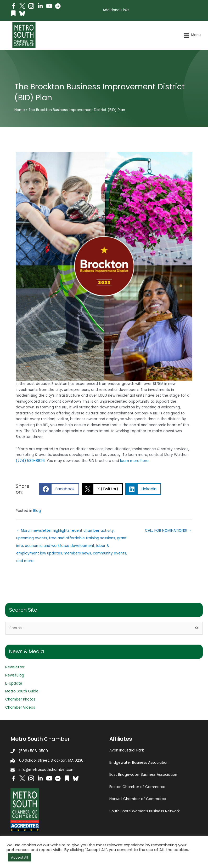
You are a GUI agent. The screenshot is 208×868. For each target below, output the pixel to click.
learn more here (134, 461)
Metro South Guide (22, 691)
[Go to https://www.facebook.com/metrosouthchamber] (13, 7)
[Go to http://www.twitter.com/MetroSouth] (22, 6)
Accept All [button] (19, 857)
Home (20, 110)
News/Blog (15, 675)
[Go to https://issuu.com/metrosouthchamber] (13, 14)
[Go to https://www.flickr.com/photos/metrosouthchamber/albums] (58, 7)
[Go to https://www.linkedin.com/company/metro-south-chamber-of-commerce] (40, 7)
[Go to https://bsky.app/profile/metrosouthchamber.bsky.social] (22, 13)
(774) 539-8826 (30, 461)
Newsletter (15, 667)
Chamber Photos (20, 699)
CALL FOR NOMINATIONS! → (168, 531)
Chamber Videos (20, 707)
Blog (37, 511)
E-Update (14, 683)
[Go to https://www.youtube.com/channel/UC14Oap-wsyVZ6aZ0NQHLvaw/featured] (49, 7)
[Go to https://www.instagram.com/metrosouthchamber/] (31, 7)
